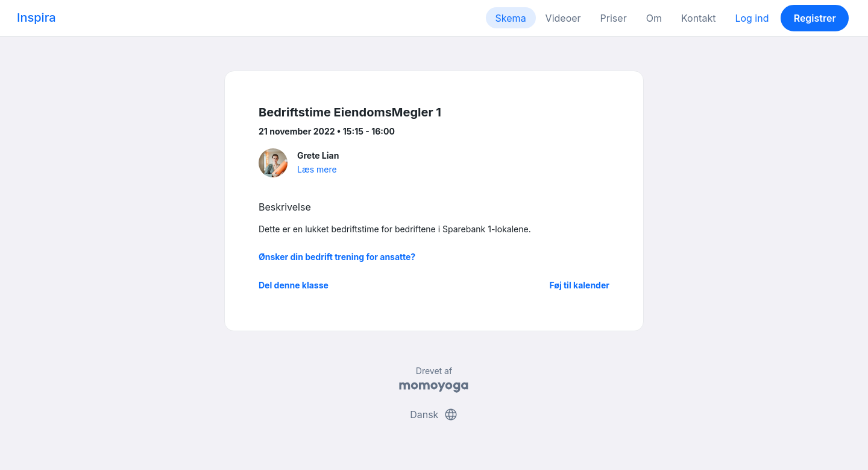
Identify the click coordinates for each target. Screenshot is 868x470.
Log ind (752, 18)
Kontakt (698, 18)
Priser (614, 18)
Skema (511, 18)
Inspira (36, 17)
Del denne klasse (294, 285)
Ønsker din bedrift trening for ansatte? (337, 257)
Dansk (434, 414)
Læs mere (317, 169)
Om (654, 18)
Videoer (563, 18)
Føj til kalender (579, 285)
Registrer (815, 18)
